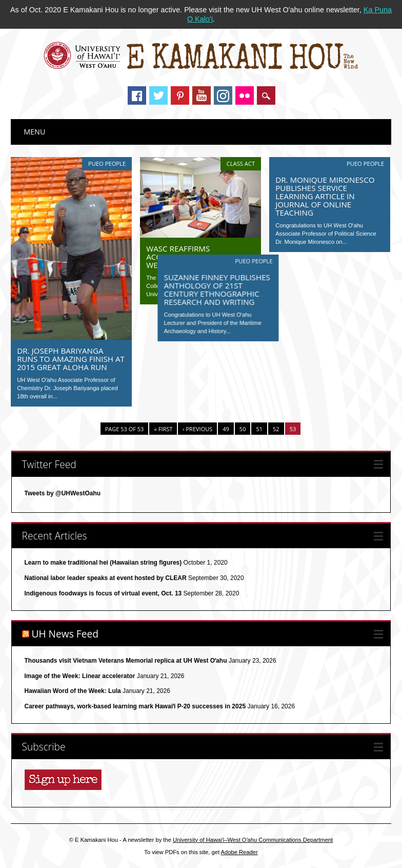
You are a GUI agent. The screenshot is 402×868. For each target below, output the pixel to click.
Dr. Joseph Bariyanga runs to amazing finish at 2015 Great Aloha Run (71, 359)
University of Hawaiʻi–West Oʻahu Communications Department (253, 840)
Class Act (241, 163)
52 (276, 429)
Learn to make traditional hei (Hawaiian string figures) (103, 563)
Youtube (202, 95)
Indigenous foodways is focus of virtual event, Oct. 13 (103, 593)
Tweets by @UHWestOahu (63, 493)
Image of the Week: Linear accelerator (80, 676)
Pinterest (180, 95)
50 (243, 429)
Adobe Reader (239, 852)
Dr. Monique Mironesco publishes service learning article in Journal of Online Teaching (325, 196)
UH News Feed (65, 634)
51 (259, 429)
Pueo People (107, 163)
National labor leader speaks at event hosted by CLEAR (106, 578)
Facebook (137, 95)
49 (226, 429)
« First (163, 429)
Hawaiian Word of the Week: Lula (73, 691)
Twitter (158, 95)
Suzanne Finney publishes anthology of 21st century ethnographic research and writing (199, 288)
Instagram (223, 95)
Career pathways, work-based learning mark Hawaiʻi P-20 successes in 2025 (135, 706)
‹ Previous (197, 429)
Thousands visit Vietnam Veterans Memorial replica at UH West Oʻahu (126, 661)
